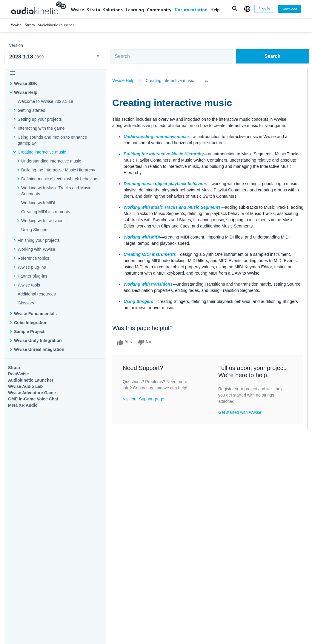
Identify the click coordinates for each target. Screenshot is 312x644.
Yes (125, 342)
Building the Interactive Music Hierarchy (58, 170)
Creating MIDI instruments (46, 212)
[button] (235, 9)
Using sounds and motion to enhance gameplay (52, 140)
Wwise (77, 10)
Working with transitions (43, 221)
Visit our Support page (144, 399)
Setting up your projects (40, 119)
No (146, 342)
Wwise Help (26, 92)
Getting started (31, 110)
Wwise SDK (26, 83)
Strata (93, 10)
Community (159, 10)
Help (215, 10)
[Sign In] (264, 9)
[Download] (289, 9)
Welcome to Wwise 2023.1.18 (45, 101)
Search (272, 56)
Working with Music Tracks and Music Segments (56, 191)
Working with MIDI (38, 203)
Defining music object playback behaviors (60, 179)
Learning (135, 10)
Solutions (113, 10)
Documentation (191, 10)
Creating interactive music (42, 152)
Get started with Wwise (240, 412)
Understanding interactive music (51, 161)
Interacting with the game (41, 128)
